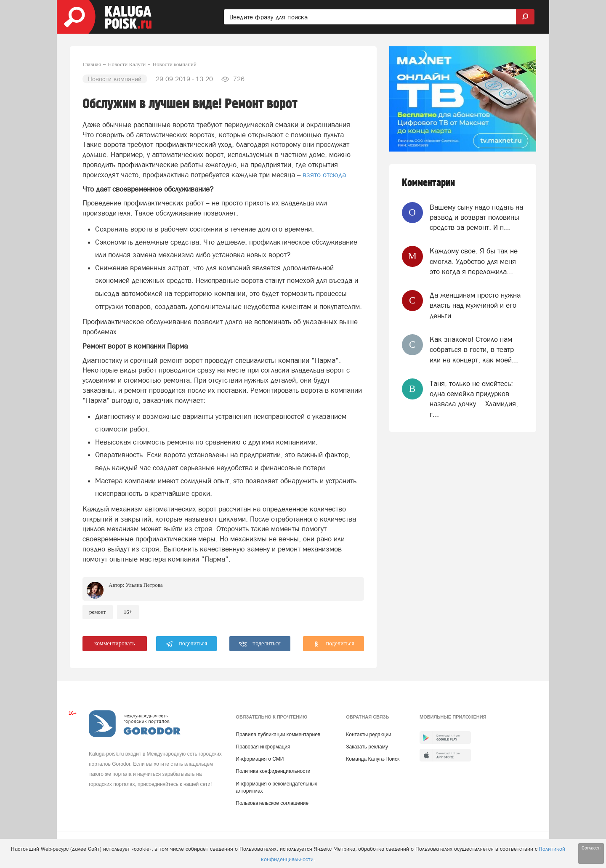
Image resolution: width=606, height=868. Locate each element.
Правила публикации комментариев (278, 735)
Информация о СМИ (260, 759)
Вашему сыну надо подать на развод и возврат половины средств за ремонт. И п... (476, 217)
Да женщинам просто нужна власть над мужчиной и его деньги (475, 305)
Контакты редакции (368, 735)
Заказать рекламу (367, 747)
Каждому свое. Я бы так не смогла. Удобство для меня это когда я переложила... (474, 261)
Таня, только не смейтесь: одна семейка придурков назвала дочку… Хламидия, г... (474, 399)
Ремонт (98, 612)
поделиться (187, 644)
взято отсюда (324, 175)
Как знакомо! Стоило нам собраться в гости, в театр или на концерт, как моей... (474, 350)
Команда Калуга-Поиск (373, 759)
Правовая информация (263, 747)
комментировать (115, 643)
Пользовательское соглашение (272, 803)
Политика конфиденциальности (273, 771)
